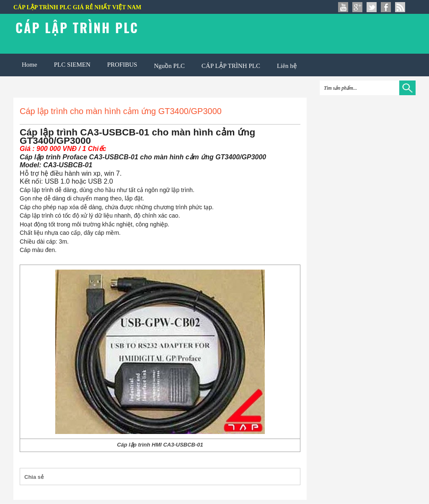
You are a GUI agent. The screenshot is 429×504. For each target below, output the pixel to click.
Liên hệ (287, 66)
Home (30, 65)
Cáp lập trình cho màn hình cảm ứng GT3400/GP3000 (121, 111)
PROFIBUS (122, 65)
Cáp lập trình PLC (77, 27)
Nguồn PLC (169, 66)
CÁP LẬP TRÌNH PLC (231, 66)
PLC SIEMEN (72, 65)
